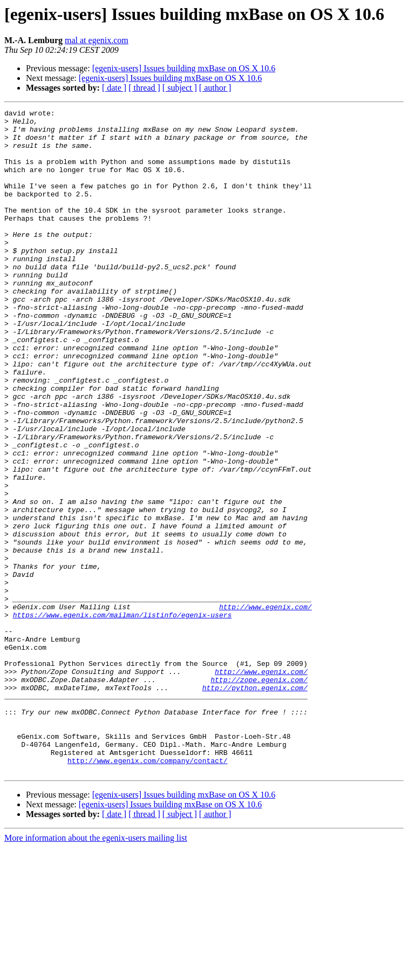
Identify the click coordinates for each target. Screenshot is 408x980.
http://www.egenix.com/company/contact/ (147, 891)
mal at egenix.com (97, 40)
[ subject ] (180, 88)
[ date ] (114, 88)
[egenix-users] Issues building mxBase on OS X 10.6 (184, 68)
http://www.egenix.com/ (266, 707)
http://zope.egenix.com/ (259, 794)
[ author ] (215, 88)
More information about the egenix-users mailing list (96, 971)
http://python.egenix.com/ (255, 804)
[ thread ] (144, 88)
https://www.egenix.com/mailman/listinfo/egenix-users (123, 717)
